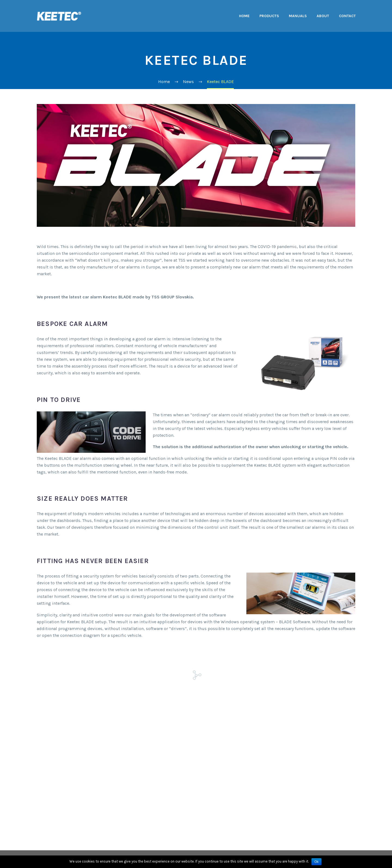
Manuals (298, 16)
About (323, 16)
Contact (347, 16)
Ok (316, 862)
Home (244, 16)
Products (269, 16)
